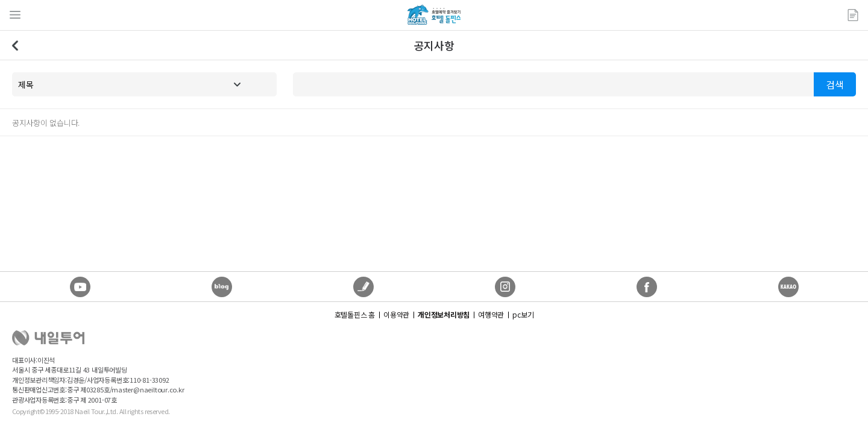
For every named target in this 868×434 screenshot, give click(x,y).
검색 (835, 84)
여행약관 (491, 314)
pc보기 (523, 314)
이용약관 (396, 314)
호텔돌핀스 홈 (355, 314)
